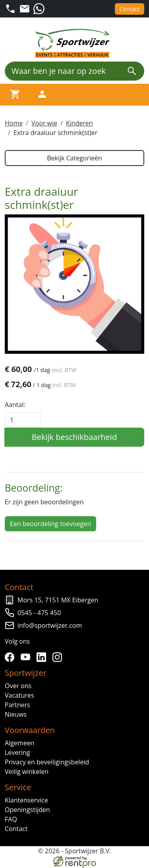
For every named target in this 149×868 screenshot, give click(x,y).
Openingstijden (27, 810)
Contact (130, 9)
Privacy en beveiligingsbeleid (47, 762)
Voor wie (44, 123)
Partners (17, 705)
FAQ (11, 819)
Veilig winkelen (27, 772)
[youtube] (27, 657)
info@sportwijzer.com (50, 625)
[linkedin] (43, 657)
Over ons (18, 686)
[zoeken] (132, 71)
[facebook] (11, 657)
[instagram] (59, 657)
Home (14, 123)
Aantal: (15, 405)
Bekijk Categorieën (74, 158)
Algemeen (19, 743)
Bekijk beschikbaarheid (74, 437)
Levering (17, 752)
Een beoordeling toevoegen (50, 524)
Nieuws (16, 714)
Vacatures (19, 695)
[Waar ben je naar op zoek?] (62, 71)
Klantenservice (26, 800)
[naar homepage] (75, 43)
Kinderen (79, 123)
